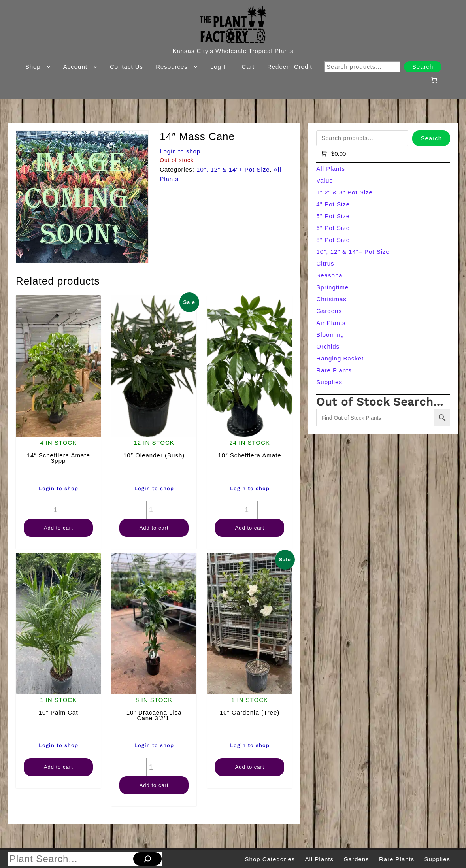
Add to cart (58, 528)
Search (423, 67)
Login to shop (180, 151)
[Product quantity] (58, 510)
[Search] (147, 859)
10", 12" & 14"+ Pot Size (233, 169)
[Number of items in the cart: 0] (434, 80)
